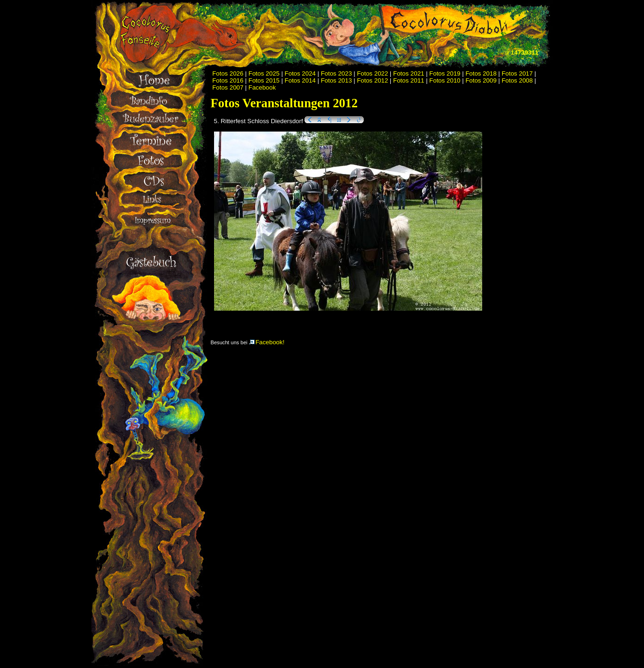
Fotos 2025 (264, 73)
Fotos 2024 (300, 73)
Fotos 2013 (336, 80)
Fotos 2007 (228, 87)
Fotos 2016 (228, 80)
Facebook (262, 87)
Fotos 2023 (336, 73)
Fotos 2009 (481, 80)
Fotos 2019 (445, 73)
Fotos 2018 (481, 73)
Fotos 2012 (372, 80)
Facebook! (267, 342)
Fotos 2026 (228, 73)
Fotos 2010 (445, 80)
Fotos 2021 (409, 73)
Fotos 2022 (372, 73)
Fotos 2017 (517, 73)
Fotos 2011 (409, 80)
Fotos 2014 (300, 80)
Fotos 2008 (517, 80)
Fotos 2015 (264, 80)
